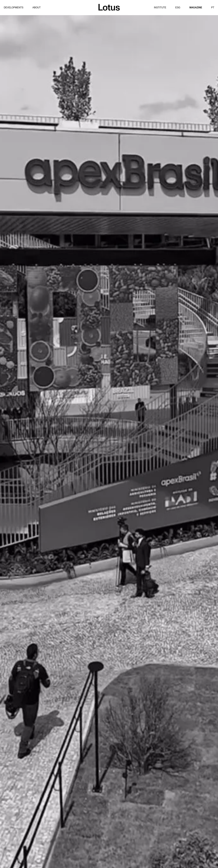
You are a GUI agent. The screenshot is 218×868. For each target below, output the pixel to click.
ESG (178, 8)
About (36, 8)
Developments (14, 8)
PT (213, 8)
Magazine (196, 8)
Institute (160, 8)
